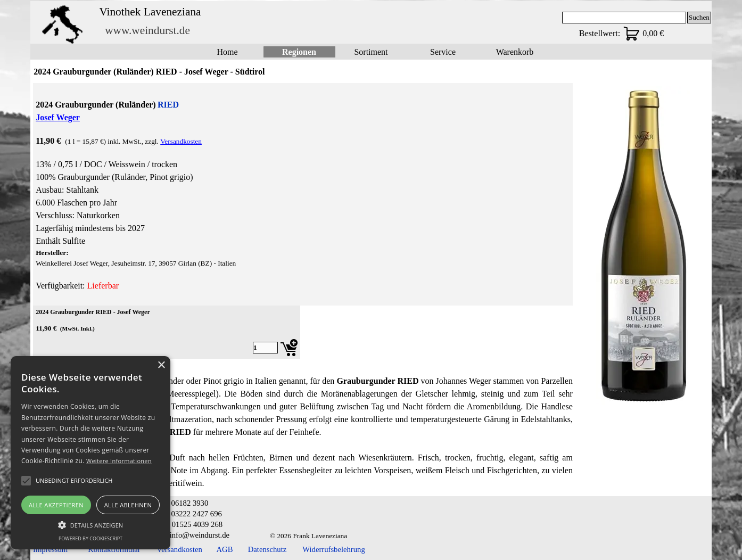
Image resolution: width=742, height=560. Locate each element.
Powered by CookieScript (90, 538)
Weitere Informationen (119, 461)
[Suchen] (624, 18)
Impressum (50, 549)
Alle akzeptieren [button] (56, 505)
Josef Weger (58, 117)
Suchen (699, 17)
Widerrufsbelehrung (333, 549)
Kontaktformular (114, 549)
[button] (90, 524)
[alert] (90, 453)
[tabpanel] (303, 194)
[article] (167, 332)
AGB (225, 549)
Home (227, 52)
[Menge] (265, 348)
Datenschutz (267, 549)
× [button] (161, 365)
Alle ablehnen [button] (128, 505)
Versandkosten (181, 141)
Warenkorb (515, 52)
